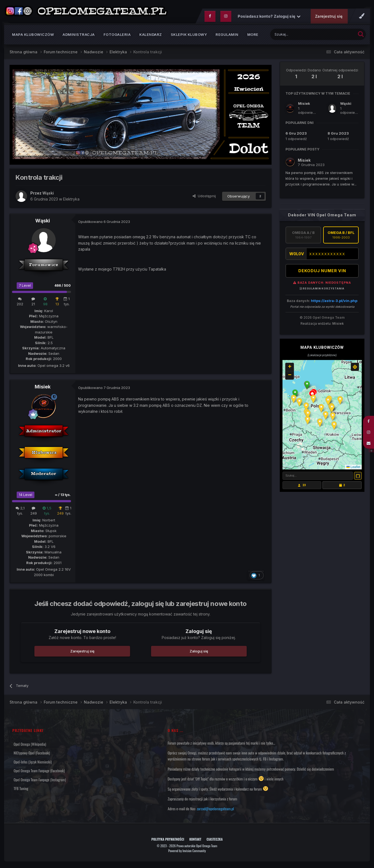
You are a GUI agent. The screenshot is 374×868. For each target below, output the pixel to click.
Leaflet (353, 468)
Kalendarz (151, 36)
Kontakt (195, 840)
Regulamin (227, 36)
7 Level (25, 287)
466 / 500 (63, 287)
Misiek (43, 388)
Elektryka (71, 200)
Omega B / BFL (341, 236)
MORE (253, 36)
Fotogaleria (117, 36)
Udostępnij (204, 197)
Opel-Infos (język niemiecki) (33, 763)
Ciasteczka (215, 840)
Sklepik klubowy (189, 36)
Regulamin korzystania (322, 290)
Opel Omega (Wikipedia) (30, 745)
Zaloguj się (199, 652)
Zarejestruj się (329, 17)
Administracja (79, 36)
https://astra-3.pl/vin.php (334, 302)
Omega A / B (303, 236)
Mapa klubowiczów (33, 36)
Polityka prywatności (168, 840)
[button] (307, 386)
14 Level (26, 496)
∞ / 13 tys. (63, 496)
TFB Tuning (21, 789)
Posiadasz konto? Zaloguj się (269, 17)
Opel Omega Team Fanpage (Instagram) (40, 781)
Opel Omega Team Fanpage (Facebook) (39, 772)
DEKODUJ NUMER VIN (322, 272)
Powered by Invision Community (187, 852)
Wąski (43, 222)
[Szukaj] (299, 35)
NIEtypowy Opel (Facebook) (32, 754)
